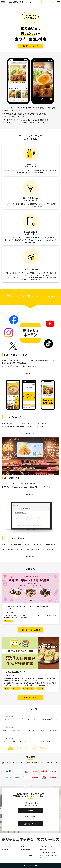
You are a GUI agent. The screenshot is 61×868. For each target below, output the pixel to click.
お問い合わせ (53, 2)
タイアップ (17, 688)
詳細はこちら (30, 373)
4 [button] (28, 749)
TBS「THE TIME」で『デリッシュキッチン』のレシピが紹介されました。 (29, 741)
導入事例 (24, 852)
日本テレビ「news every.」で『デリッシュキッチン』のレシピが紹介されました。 (30, 731)
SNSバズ (41, 688)
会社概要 (43, 849)
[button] (58, 2)
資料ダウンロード (42, 2)
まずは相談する (30, 811)
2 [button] (16, 749)
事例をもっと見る (30, 697)
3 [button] (22, 749)
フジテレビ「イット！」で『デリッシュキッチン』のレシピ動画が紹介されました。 (30, 720)
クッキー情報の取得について (49, 857)
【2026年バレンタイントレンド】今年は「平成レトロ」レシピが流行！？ (30, 608)
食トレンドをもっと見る (30, 630)
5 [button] (33, 749)
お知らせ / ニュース (9, 849)
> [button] (45, 749)
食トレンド (9, 621)
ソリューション (7, 846)
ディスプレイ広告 (29, 688)
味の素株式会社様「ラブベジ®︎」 (18, 672)
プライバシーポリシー (48, 852)
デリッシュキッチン (47, 846)
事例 (8, 688)
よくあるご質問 (26, 856)
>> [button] (50, 749)
